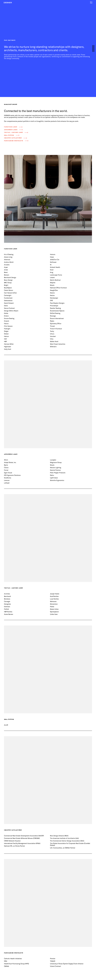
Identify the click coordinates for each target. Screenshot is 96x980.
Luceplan (53, 460)
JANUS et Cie (55, 260)
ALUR (6, 725)
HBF (5, 341)
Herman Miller (9, 344)
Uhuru (52, 334)
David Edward (9, 303)
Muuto (52, 285)
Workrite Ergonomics (57, 480)
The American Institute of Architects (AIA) (64, 838)
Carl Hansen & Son (10, 293)
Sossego (53, 316)
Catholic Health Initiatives (13, 959)
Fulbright (7, 329)
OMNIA (7, 966)
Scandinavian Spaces (57, 311)
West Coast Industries (58, 344)
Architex (7, 594)
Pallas (52, 607)
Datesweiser (8, 300)
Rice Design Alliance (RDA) (59, 836)
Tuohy (52, 331)
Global (6, 334)
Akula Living (8, 257)
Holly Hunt (8, 349)
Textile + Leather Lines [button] (13, 132)
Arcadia (7, 265)
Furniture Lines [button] (11, 127)
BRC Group (8, 283)
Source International (57, 318)
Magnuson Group (56, 462)
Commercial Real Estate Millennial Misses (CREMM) (22, 838)
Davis (6, 306)
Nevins (52, 295)
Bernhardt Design (10, 277)
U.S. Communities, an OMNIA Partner (63, 848)
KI (51, 265)
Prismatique (54, 306)
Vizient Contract (55, 966)
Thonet (52, 326)
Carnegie (7, 601)
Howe (52, 257)
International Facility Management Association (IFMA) (22, 843)
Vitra (52, 339)
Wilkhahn (53, 347)
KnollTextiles (54, 596)
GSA (6, 961)
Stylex (52, 321)
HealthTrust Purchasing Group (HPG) (16, 964)
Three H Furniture (56, 329)
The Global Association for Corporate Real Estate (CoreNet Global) (70, 844)
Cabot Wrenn (8, 290)
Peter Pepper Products (58, 473)
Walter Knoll (54, 341)
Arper (6, 267)
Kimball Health (55, 267)
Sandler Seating (55, 308)
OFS (51, 300)
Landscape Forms (56, 275)
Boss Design (8, 280)
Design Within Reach (11, 311)
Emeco (6, 316)
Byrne (6, 465)
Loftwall (7, 483)
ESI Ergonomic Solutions (12, 475)
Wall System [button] (9, 135)
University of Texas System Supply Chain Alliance (67, 964)
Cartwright (8, 295)
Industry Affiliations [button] (13, 138)
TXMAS (53, 961)
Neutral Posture (55, 470)
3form (6, 460)
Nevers (52, 293)
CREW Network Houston (12, 841)
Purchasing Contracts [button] (14, 141)
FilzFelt (6, 609)
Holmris (53, 254)
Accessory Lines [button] (11, 130)
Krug (52, 272)
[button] (8, 3)
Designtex (7, 604)
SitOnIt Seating (55, 313)
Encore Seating (9, 318)
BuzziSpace (8, 288)
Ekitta (6, 313)
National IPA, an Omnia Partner (14, 846)
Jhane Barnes (9, 614)
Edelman (7, 607)
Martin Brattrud (55, 280)
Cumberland (8, 298)
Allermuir (7, 260)
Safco (52, 475)
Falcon (6, 324)
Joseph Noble (55, 594)
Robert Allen (54, 609)
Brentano (7, 599)
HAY (5, 339)
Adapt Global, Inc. (10, 462)
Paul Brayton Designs (57, 303)
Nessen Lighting (56, 468)
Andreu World (9, 262)
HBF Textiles (8, 612)
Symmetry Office (56, 324)
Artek (6, 270)
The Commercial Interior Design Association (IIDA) (67, 841)
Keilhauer (53, 262)
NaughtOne (54, 290)
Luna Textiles (54, 599)
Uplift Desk (54, 478)
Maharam (53, 601)
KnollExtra (8, 478)
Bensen (7, 275)
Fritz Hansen (8, 326)
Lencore (7, 480)
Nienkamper (54, 298)
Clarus (6, 468)
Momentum (54, 604)
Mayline (53, 283)
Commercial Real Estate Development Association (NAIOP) (24, 836)
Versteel (53, 336)
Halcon (6, 336)
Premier (53, 959)
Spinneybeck (54, 612)
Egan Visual (8, 473)
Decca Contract (9, 308)
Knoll (52, 270)
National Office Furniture (58, 288)
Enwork (7, 321)
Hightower (8, 347)
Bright (6, 285)
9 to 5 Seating (9, 254)
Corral (6, 470)
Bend (6, 272)
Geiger (6, 331)
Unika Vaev (54, 614)
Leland (52, 277)
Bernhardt (7, 596)
